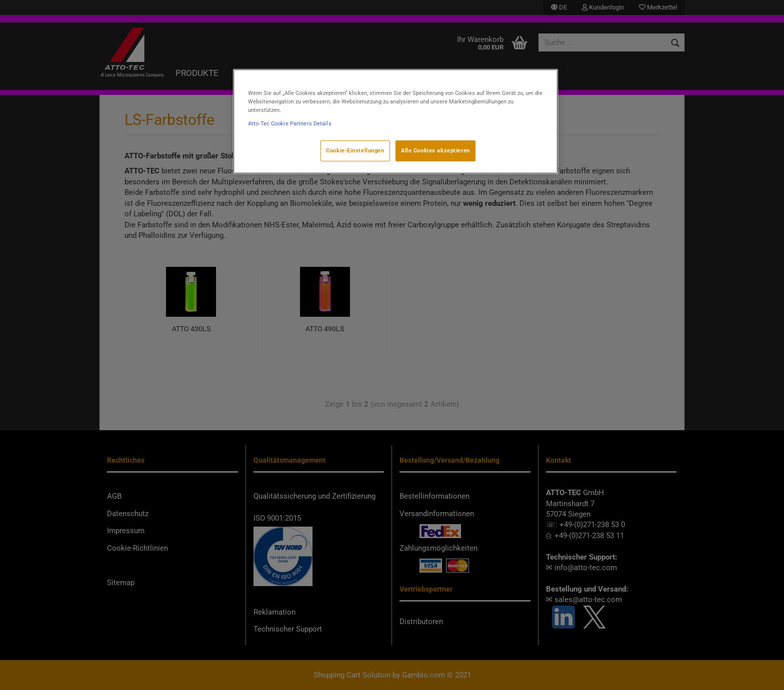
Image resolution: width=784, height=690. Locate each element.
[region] (395, 121)
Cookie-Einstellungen (355, 150)
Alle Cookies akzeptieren (435, 150)
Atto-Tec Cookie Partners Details (290, 123)
